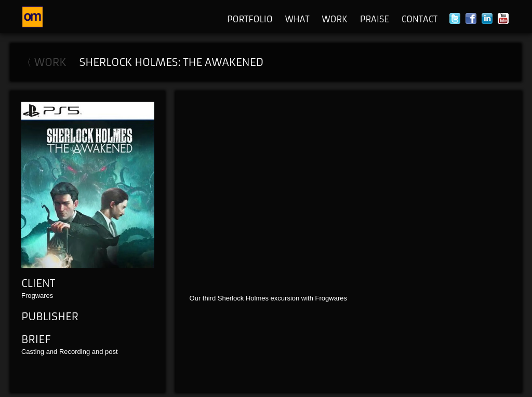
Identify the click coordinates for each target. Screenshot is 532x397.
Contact (420, 19)
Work (334, 19)
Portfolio (250, 19)
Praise (375, 19)
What (297, 19)
